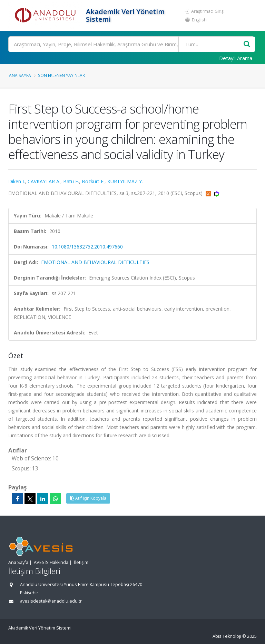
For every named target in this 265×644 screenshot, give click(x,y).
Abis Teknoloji (227, 636)
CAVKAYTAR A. (44, 181)
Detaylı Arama (236, 58)
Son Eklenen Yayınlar (61, 75)
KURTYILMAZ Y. (125, 181)
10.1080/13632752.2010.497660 (87, 247)
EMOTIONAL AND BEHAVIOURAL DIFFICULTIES (95, 262)
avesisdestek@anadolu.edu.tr (51, 601)
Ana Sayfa (20, 75)
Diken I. (17, 181)
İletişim (81, 562)
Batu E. (71, 181)
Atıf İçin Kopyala (88, 498)
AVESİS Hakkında (51, 562)
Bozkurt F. (93, 181)
